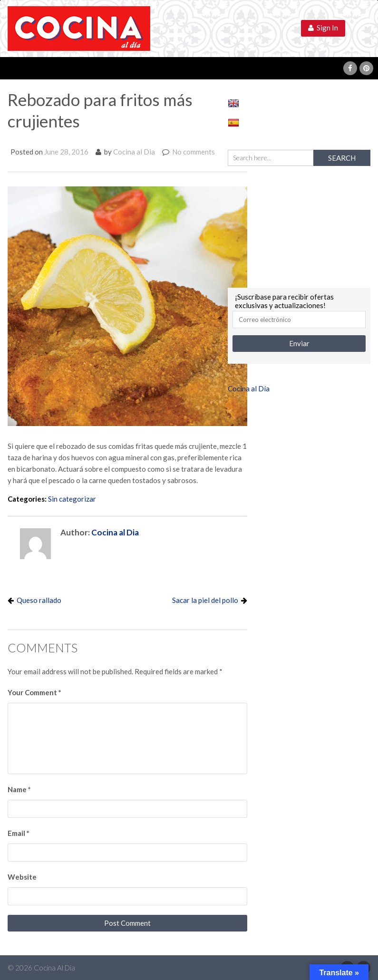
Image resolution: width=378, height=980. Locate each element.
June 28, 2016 (66, 152)
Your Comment (34, 692)
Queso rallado (39, 600)
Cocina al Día (249, 388)
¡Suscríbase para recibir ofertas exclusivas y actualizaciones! (284, 301)
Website (22, 877)
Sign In (323, 28)
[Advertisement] (299, 225)
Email (19, 833)
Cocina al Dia (134, 152)
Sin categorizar (72, 499)
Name (19, 789)
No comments (194, 152)
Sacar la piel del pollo (205, 600)
